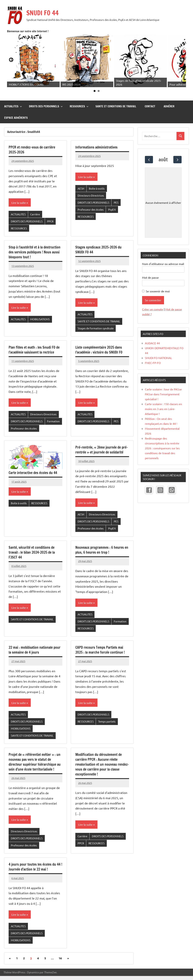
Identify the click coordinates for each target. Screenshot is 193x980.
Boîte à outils (97, 177)
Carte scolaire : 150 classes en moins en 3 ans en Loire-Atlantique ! (163, 398)
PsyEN (112, 198)
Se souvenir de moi (158, 280)
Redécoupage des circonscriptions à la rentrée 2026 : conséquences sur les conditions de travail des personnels (162, 437)
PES (116, 191)
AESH (81, 177)
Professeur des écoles (91, 198)
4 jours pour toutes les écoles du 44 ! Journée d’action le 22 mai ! (35, 856)
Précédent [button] (21, 54)
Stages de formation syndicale (96, 317)
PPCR (50, 210)
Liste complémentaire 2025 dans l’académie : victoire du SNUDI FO (99, 339)
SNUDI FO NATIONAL (158, 347)
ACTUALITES (13, 95)
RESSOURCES (79, 95)
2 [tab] (103, 80)
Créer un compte (153, 298)
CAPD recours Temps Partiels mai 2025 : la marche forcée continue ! (100, 639)
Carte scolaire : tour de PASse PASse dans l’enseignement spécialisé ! (163, 383)
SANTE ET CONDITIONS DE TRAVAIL (116, 95)
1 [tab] (99, 80)
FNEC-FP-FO (153, 351)
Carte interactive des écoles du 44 (33, 462)
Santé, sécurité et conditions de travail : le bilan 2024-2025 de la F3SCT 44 (32, 541)
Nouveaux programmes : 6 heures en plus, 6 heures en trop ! (102, 539)
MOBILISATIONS (40, 308)
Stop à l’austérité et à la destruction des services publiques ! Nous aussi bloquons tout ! (35, 241)
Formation (53, 410)
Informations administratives (96, 136)
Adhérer (169, 95)
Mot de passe (150, 266)
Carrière (35, 203)
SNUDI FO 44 (42, 13)
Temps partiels (107, 710)
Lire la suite (19, 191)
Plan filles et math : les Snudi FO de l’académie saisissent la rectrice (34, 339)
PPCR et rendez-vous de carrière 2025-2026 (32, 138)
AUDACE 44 (152, 332)
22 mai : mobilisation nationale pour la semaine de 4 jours (35, 639)
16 (60, 947)
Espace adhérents (16, 106)
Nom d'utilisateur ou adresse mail (163, 253)
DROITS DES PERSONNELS (46, 95)
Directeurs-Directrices (91, 184)
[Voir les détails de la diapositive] (37, 55)
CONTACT (150, 95)
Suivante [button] (182, 54)
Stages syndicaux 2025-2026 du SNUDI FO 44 (98, 238)
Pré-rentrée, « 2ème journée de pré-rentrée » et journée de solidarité (102, 439)
